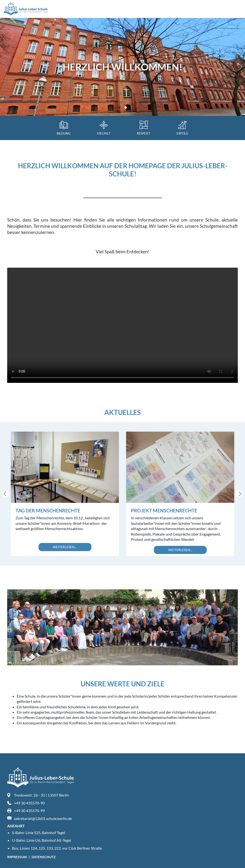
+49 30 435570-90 (29, 803)
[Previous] (6, 494)
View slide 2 (126, 108)
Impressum (17, 857)
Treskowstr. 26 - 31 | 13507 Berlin (41, 795)
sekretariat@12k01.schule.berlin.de (43, 818)
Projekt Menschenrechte (164, 510)
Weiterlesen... (65, 547)
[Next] (239, 67)
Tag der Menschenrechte (48, 510)
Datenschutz (44, 857)
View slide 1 (119, 108)
